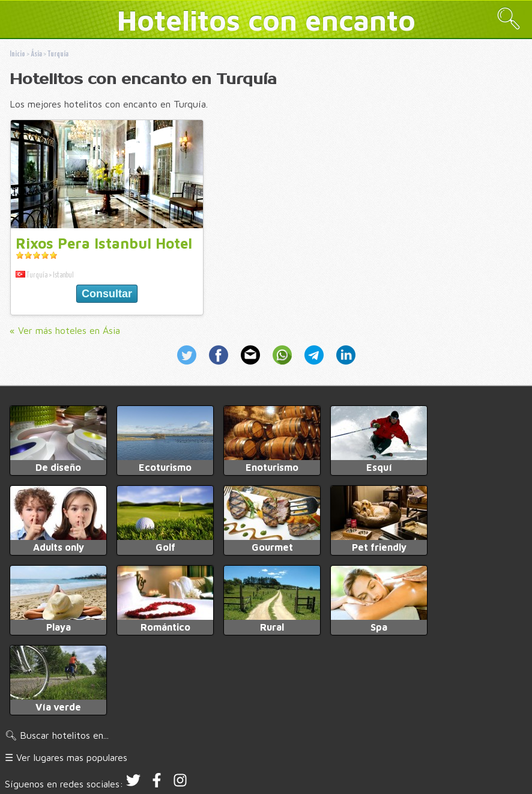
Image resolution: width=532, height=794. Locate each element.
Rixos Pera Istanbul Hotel (104, 243)
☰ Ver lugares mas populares (66, 757)
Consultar (107, 294)
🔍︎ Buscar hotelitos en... (57, 735)
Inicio (17, 54)
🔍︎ (509, 18)
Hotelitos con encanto (266, 20)
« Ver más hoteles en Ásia (65, 330)
